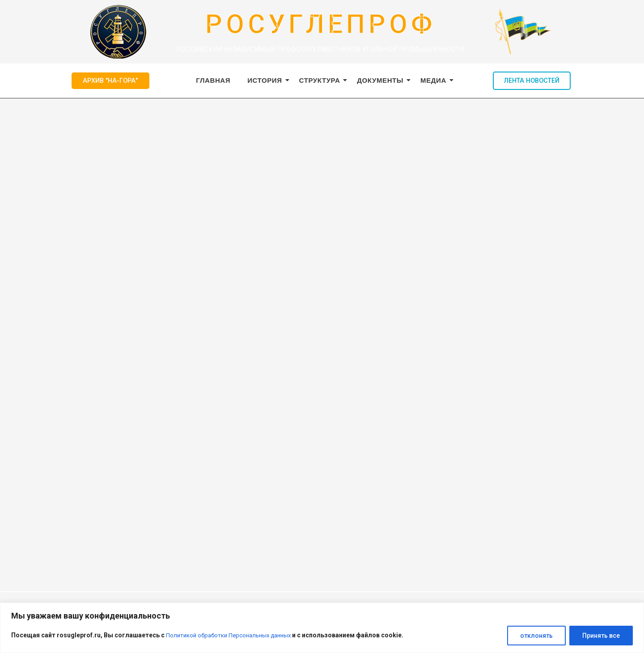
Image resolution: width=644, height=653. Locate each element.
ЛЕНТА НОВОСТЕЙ (532, 81)
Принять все (601, 636)
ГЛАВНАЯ (213, 80)
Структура (322, 80)
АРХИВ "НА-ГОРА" (110, 81)
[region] (322, 628)
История (267, 80)
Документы (382, 80)
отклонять (536, 636)
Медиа (435, 80)
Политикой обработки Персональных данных (232, 636)
